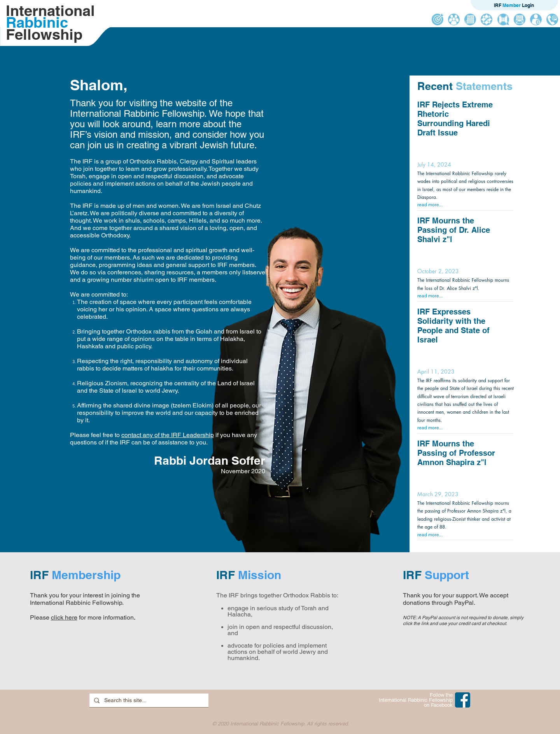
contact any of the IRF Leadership (168, 435)
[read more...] (465, 205)
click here (64, 617)
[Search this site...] (148, 701)
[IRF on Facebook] (463, 700)
